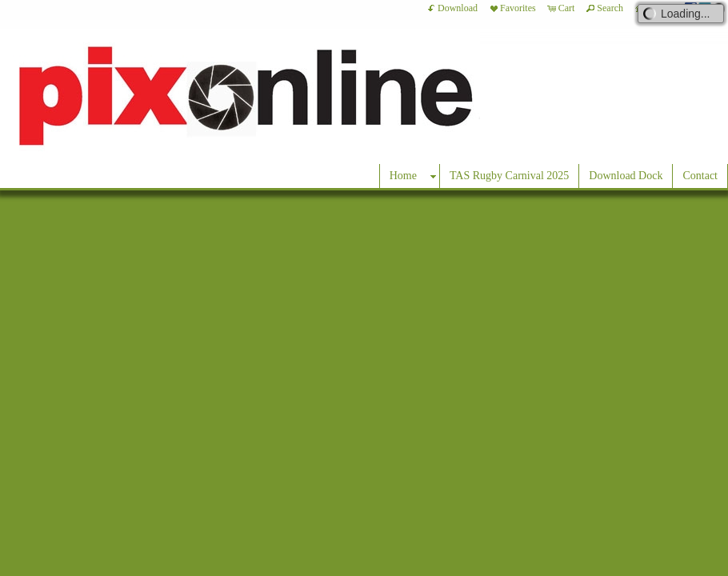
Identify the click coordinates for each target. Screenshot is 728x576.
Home (403, 176)
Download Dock (626, 176)
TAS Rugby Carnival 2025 (509, 176)
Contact (700, 176)
